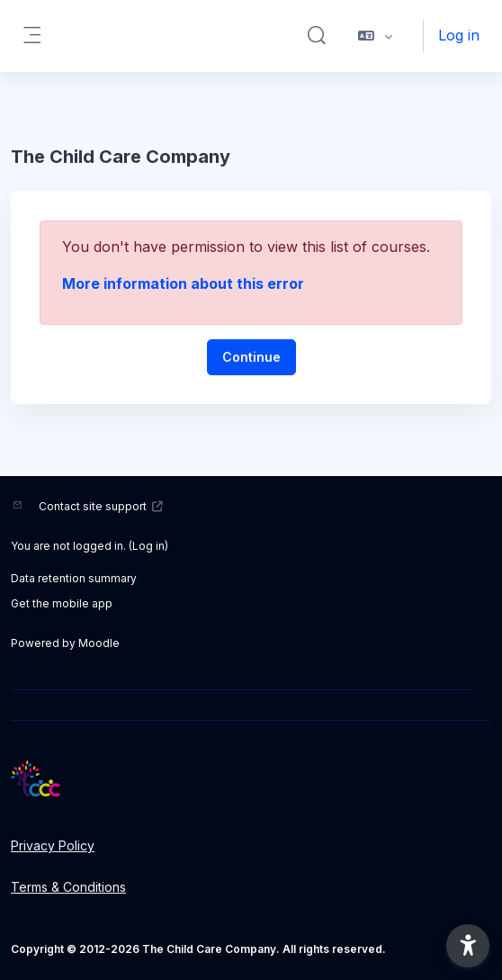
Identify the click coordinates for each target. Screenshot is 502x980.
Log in (459, 35)
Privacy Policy (53, 845)
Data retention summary (74, 578)
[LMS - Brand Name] (251, 778)
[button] (317, 36)
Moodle (99, 643)
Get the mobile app (62, 603)
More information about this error (183, 283)
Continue (251, 357)
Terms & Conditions (68, 887)
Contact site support (101, 506)
